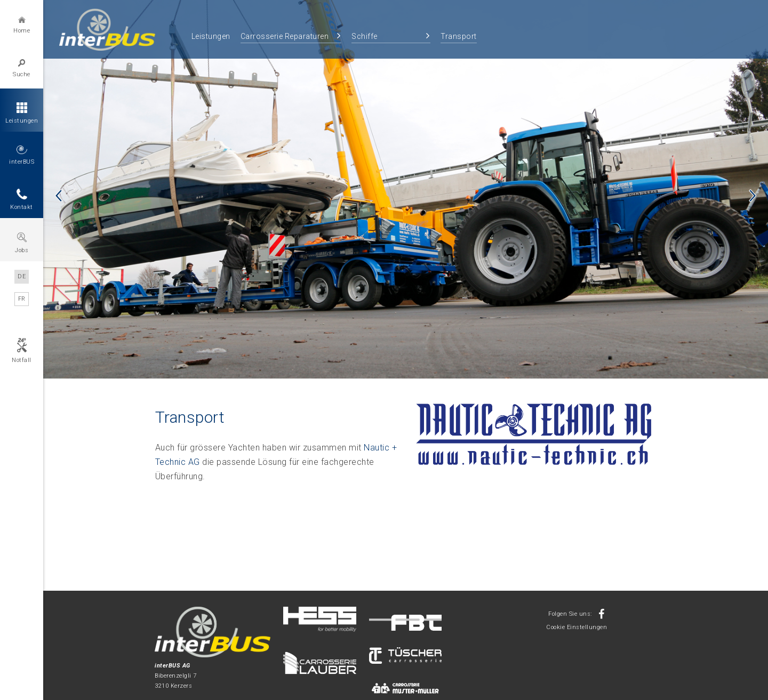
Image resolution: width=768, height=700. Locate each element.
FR (22, 299)
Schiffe (365, 36)
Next (753, 196)
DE (22, 276)
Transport (459, 36)
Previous (59, 196)
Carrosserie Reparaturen (285, 36)
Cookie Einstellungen (577, 627)
